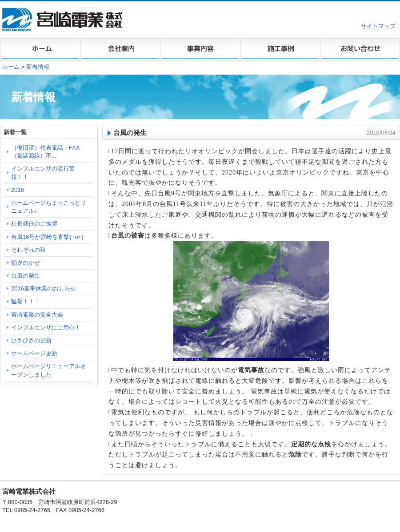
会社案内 (120, 49)
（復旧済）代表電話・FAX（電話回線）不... (46, 152)
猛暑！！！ (26, 301)
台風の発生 (26, 276)
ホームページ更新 (34, 353)
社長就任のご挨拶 (34, 224)
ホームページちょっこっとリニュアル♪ (49, 207)
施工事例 (280, 49)
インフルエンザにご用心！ (46, 328)
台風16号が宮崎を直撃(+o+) (47, 237)
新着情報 (38, 67)
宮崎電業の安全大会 (37, 315)
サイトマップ (378, 26)
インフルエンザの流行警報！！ (43, 173)
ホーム (40, 49)
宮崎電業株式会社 (63, 20)
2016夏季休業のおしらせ (44, 288)
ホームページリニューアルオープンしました (49, 370)
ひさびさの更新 (31, 340)
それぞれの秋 (28, 250)
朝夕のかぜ (26, 263)
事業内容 (200, 49)
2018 (18, 190)
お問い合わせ (360, 49)
